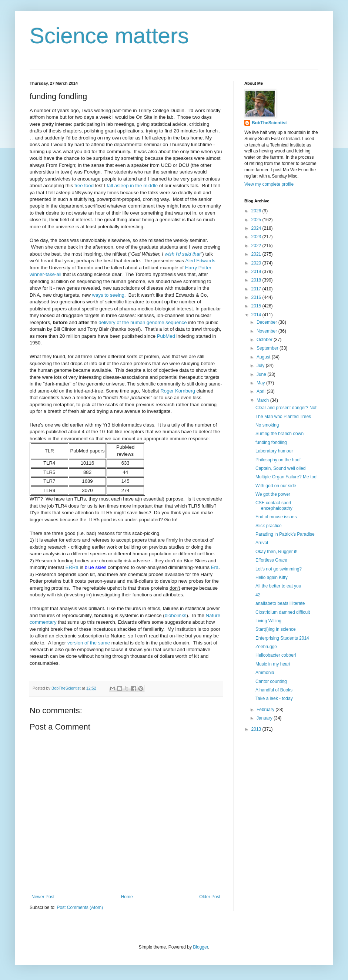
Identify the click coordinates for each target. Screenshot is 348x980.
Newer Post (43, 897)
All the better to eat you (278, 586)
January (265, 718)
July (261, 366)
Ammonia (265, 673)
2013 (257, 729)
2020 (257, 263)
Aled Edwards (200, 261)
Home (127, 897)
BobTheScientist (269, 123)
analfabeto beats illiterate (280, 603)
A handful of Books (274, 690)
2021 (257, 254)
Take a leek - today (274, 698)
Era (215, 567)
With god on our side (276, 486)
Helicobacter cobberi (276, 655)
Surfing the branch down (280, 434)
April (262, 391)
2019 (257, 272)
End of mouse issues (276, 517)
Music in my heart (273, 664)
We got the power (273, 494)
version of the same (89, 643)
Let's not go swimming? (279, 569)
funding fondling (271, 442)
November (267, 331)
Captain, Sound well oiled (280, 468)
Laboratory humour (274, 451)
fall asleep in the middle (132, 186)
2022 (257, 246)
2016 (257, 297)
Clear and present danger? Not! (287, 408)
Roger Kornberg (178, 391)
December (267, 322)
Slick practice (269, 526)
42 (258, 595)
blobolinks (176, 615)
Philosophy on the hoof (278, 460)
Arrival (262, 543)
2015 (257, 306)
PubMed (166, 336)
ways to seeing (108, 295)
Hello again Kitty (272, 577)
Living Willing (268, 621)
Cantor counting (271, 681)
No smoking (267, 425)
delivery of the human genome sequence (143, 322)
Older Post (210, 897)
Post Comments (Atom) (80, 907)
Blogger (200, 947)
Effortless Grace (271, 560)
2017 (257, 289)
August (264, 357)
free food (84, 186)
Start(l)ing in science (276, 629)
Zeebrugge (266, 647)
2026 (257, 211)
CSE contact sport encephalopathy (274, 505)
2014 (257, 315)
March (263, 400)
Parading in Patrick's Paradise (285, 534)
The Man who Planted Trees (283, 417)
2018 (257, 280)
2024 (257, 228)
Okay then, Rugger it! (276, 552)
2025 (257, 220)
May (261, 383)
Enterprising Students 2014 (282, 638)
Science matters (109, 36)
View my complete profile (269, 184)
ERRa (72, 567)
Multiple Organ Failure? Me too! (287, 477)
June (262, 374)
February (266, 710)
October (265, 340)
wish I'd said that (183, 254)
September (268, 348)
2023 (257, 237)
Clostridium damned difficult (283, 612)
